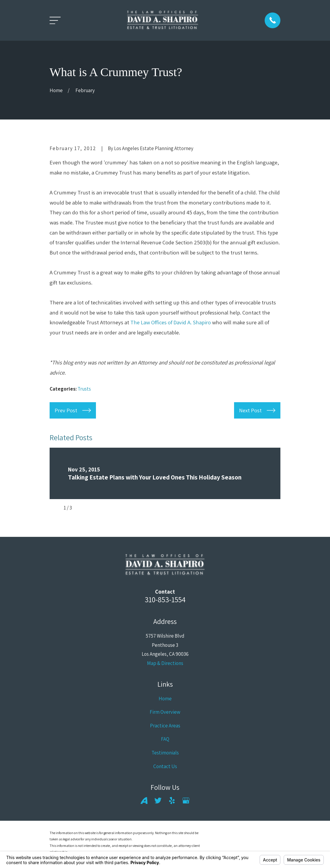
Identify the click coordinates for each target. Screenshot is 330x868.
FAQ (165, 739)
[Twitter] (158, 801)
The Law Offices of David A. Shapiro (171, 322)
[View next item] (82, 508)
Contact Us (165, 766)
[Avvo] (144, 801)
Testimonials (165, 753)
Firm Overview (165, 712)
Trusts (84, 389)
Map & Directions (165, 663)
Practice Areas (165, 726)
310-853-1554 (165, 599)
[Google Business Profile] (186, 801)
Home (165, 699)
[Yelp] (172, 801)
